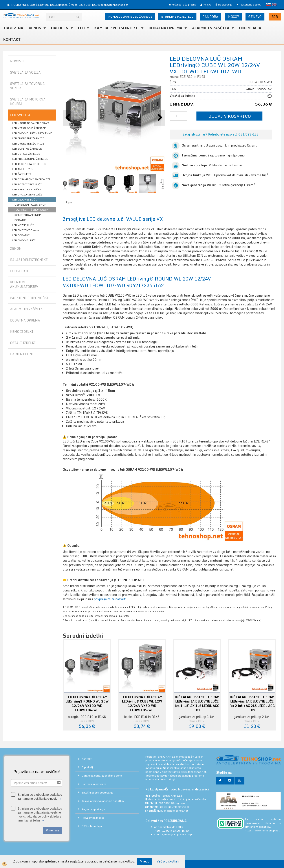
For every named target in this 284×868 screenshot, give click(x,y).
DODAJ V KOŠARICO (230, 116)
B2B (275, 17)
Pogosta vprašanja (93, 809)
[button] (160, 118)
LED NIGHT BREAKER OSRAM (31, 123)
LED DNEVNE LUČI (24, 240)
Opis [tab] (69, 202)
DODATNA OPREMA (166, 28)
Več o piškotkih (168, 861)
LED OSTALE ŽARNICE (26, 154)
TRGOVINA (13, 28)
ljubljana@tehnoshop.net (113, 5)
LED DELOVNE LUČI (25, 200)
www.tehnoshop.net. (194, 772)
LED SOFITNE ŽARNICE (27, 149)
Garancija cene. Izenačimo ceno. (102, 776)
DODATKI (21, 220)
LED (81, 28)
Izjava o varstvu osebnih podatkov (103, 801)
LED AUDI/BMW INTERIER (29, 164)
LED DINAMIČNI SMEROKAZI (31, 179)
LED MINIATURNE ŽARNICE (30, 159)
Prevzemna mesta (93, 818)
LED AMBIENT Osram (26, 230)
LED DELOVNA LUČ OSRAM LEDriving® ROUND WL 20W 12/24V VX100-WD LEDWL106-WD (87, 704)
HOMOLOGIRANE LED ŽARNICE (130, 17)
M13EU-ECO (177, 17)
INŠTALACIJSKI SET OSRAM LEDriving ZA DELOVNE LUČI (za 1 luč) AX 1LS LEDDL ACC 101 (197, 704)
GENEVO (255, 17)
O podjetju (88, 767)
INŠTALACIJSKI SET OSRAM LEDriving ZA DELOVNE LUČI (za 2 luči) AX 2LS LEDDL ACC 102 (252, 704)
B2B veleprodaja (92, 826)
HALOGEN (60, 28)
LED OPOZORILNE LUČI (27, 194)
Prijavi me (52, 830)
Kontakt (12, 39)
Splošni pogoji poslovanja (97, 793)
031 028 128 (166, 803)
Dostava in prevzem (94, 784)
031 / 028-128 (87, 5)
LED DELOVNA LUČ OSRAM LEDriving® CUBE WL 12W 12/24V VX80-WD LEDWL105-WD (142, 704)
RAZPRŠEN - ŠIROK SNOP (31, 210)
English (274, 5)
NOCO (234, 17)
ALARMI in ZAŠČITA (211, 28)
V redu (145, 861)
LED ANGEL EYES (23, 169)
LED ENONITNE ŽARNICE (28, 138)
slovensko (268, 5)
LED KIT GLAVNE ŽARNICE (29, 128)
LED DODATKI (21, 235)
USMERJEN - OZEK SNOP (30, 205)
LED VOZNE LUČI (23, 225)
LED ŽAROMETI (22, 174)
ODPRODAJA (250, 28)
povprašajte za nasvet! (111, 599)
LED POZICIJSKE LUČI (27, 184)
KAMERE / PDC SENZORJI (117, 28)
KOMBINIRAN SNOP (28, 215)
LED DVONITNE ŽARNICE (28, 144)
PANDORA (210, 17)
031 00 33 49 (167, 807)
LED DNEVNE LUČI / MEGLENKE (32, 133)
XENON (35, 28)
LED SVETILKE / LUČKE (27, 189)
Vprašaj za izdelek (182, 96)
